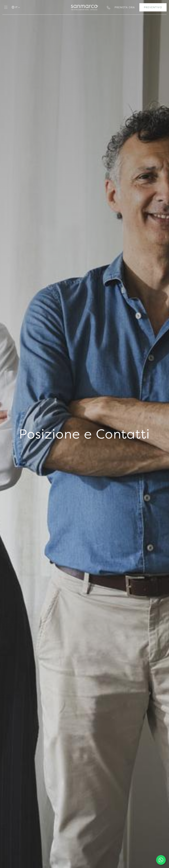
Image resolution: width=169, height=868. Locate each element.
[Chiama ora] (108, 7)
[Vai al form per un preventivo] (153, 7)
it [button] (18, 7)
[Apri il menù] (6, 7)
